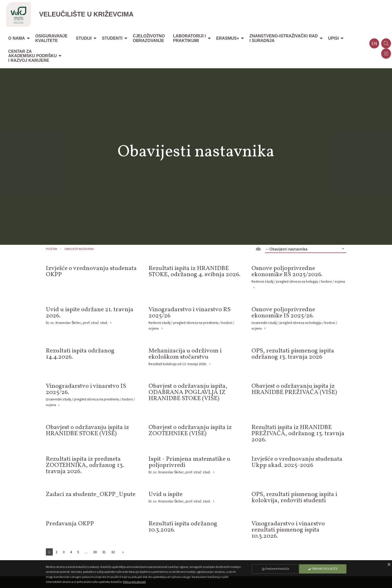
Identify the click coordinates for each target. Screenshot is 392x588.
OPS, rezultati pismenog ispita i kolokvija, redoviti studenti (294, 498)
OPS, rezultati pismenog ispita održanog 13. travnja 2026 (293, 354)
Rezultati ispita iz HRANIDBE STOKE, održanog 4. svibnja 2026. (194, 272)
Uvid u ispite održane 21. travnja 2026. (90, 313)
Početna (51, 249)
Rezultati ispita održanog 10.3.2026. (183, 527)
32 (113, 552)
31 (104, 552)
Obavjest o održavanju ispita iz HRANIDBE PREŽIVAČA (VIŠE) (294, 389)
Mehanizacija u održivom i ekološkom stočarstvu (185, 354)
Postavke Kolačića (275, 569)
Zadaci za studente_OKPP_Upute (91, 494)
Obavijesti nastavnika (79, 249)
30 (95, 552)
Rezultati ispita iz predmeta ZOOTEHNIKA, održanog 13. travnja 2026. (85, 465)
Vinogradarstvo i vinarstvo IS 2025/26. (86, 389)
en (374, 43)
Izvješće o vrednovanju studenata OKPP (91, 272)
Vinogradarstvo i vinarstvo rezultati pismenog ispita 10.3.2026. (288, 530)
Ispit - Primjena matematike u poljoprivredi (189, 462)
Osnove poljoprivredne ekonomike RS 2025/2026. (287, 272)
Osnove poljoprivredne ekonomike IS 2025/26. (283, 313)
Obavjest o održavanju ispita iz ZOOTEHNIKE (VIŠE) (190, 431)
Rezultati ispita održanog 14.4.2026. (80, 354)
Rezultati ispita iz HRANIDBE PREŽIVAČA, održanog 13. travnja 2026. (298, 434)
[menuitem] (18, 39)
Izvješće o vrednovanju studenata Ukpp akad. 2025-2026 (297, 462)
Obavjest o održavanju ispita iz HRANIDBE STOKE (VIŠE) (87, 431)
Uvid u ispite (165, 494)
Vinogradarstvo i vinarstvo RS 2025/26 (190, 313)
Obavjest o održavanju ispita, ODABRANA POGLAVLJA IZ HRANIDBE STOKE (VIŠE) (188, 392)
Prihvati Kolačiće (323, 569)
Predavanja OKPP (70, 524)
